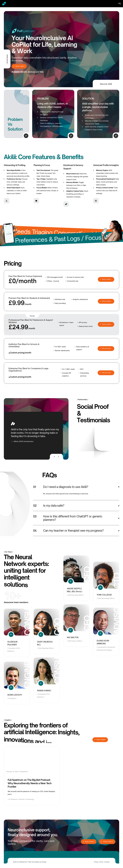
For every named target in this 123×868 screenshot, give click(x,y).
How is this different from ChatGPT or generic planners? (73, 518)
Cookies (107, 862)
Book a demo (19, 66)
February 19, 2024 (12, 772)
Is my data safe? (54, 505)
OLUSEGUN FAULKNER (12, 643)
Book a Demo (89, 842)
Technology (30, 799)
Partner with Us (107, 842)
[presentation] (54, 457)
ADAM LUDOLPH (15, 695)
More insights (101, 740)
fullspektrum (24, 772)
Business (14, 799)
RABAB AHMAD (44, 691)
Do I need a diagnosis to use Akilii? (66, 487)
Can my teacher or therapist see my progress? (73, 530)
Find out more (106, 348)
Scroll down (7, 59)
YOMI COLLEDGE (104, 595)
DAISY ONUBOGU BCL (45, 643)
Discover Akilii (106, 84)
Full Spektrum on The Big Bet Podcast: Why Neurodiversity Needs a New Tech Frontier (30, 783)
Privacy (96, 862)
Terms (101, 862)
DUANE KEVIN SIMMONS (103, 642)
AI (9, 799)
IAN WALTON (73, 637)
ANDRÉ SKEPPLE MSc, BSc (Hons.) (74, 590)
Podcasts (22, 799)
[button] (76, 487)
